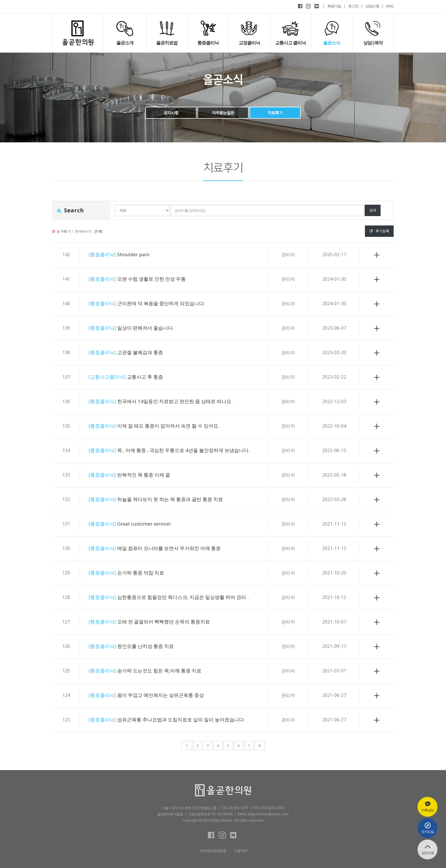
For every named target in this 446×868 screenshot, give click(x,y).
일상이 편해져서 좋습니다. (139, 328)
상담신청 (372, 6)
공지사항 (171, 113)
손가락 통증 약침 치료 (133, 573)
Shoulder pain (124, 254)
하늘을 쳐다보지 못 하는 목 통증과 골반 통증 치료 (168, 499)
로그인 (353, 6)
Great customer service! (137, 524)
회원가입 (334, 6)
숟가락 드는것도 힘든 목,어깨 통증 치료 (155, 671)
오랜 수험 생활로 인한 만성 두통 (146, 279)
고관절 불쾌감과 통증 (132, 352)
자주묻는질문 (223, 113)
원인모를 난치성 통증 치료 (139, 646)
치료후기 (275, 113)
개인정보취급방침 (213, 851)
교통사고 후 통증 (132, 377)
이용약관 (240, 851)
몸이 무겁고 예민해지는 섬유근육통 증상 (156, 695)
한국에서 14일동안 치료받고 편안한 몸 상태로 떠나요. (173, 401)
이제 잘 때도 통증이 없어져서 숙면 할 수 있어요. (166, 426)
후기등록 (379, 231)
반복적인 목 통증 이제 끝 (137, 475)
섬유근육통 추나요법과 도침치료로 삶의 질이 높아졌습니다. (181, 720)
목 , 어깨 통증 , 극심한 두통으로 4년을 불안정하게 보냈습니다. (184, 450)
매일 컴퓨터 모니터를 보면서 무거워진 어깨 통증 (166, 548)
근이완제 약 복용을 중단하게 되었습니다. (157, 303)
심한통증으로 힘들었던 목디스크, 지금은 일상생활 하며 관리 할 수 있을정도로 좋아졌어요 (218, 597)
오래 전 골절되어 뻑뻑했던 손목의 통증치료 (160, 622)
